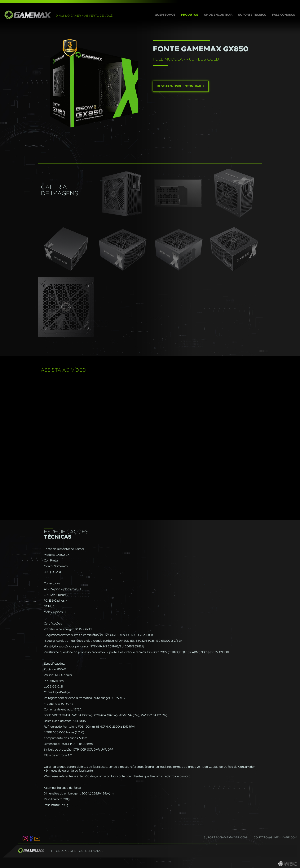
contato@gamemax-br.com (275, 838)
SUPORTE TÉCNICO (252, 15)
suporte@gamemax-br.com (225, 838)
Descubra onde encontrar (181, 86)
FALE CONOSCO (284, 15)
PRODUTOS (190, 15)
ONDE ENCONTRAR (218, 15)
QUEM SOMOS (167, 15)
